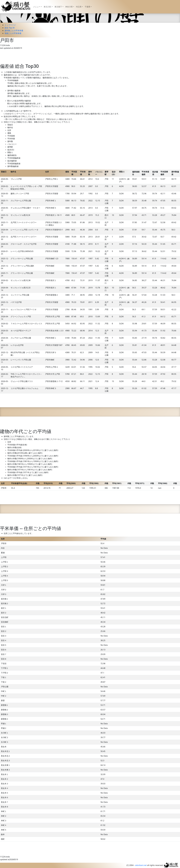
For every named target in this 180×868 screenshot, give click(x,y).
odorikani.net (141, 865)
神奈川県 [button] (69, 7)
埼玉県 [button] (79, 7)
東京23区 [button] (47, 7)
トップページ (10, 25)
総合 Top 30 (10, 28)
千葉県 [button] (87, 7)
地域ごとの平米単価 (13, 33)
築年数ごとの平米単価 (14, 30)
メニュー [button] (37, 7)
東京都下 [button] (58, 7)
